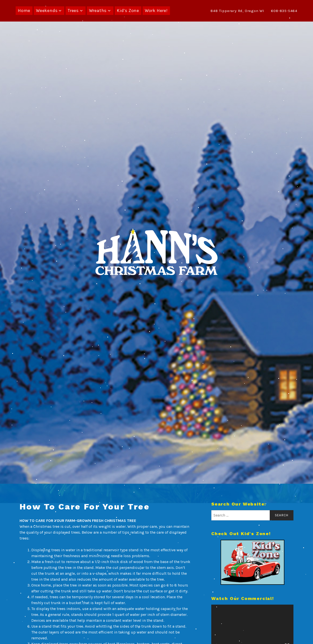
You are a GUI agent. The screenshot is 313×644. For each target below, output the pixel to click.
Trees (73, 11)
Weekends (47, 11)
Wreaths (98, 11)
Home (24, 11)
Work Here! (156, 11)
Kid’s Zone (128, 11)
